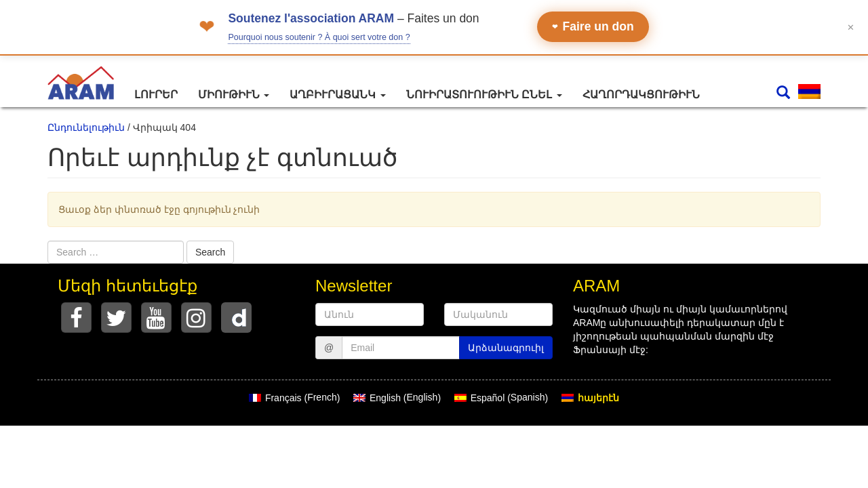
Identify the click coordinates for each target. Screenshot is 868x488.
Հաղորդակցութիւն (641, 95)
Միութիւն (234, 95)
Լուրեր (156, 95)
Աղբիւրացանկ (337, 95)
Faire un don (593, 26)
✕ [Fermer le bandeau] (851, 27)
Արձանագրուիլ (506, 348)
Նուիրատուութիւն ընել (484, 95)
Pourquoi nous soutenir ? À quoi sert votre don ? (319, 37)
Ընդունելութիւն (86, 127)
